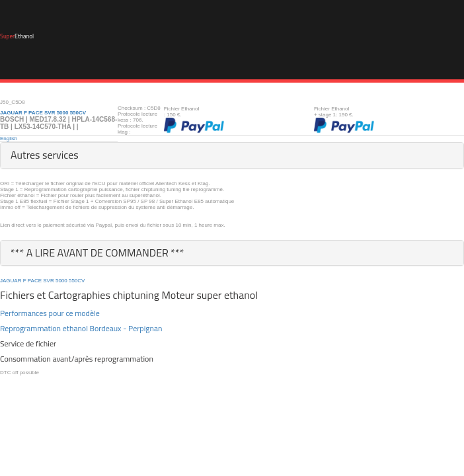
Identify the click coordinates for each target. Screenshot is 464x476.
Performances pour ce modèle (50, 313)
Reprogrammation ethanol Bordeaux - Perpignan (81, 328)
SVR (48, 281)
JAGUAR (11, 281)
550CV (77, 281)
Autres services (45, 155)
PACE (35, 281)
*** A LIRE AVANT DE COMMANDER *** (97, 253)
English (9, 139)
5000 (61, 281)
